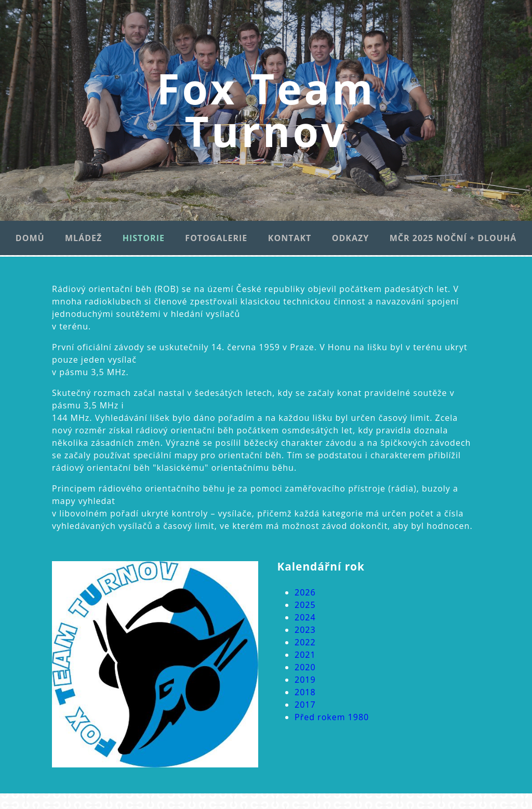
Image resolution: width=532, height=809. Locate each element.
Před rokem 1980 (332, 717)
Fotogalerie (216, 238)
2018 (305, 692)
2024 (305, 617)
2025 (305, 605)
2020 (305, 667)
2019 (305, 680)
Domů (30, 238)
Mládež (83, 238)
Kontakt (290, 238)
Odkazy (351, 238)
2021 (305, 655)
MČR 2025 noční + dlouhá (453, 238)
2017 (305, 705)
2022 (305, 642)
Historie (144, 238)
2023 (305, 630)
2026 (305, 592)
